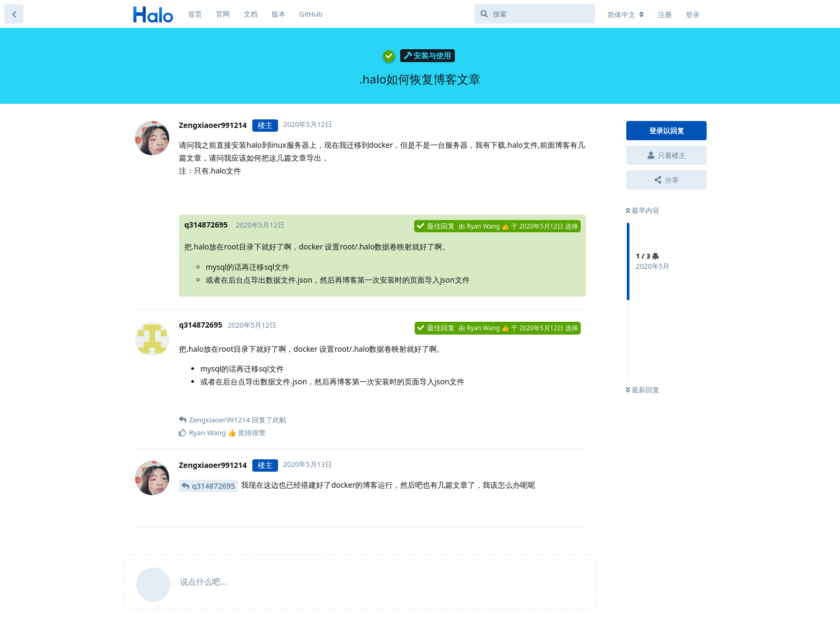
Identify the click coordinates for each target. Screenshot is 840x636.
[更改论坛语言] (626, 14)
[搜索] (535, 14)
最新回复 (643, 390)
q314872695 (213, 486)
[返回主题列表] (14, 14)
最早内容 (643, 210)
